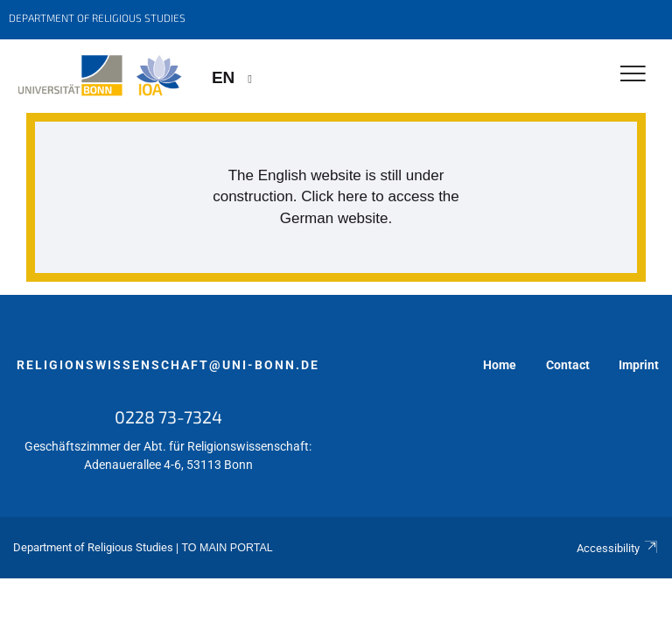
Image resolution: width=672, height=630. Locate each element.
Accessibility (618, 548)
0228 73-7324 (168, 416)
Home (500, 365)
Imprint (639, 365)
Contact (568, 365)
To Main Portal (227, 548)
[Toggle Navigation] (633, 75)
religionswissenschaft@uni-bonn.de (168, 365)
